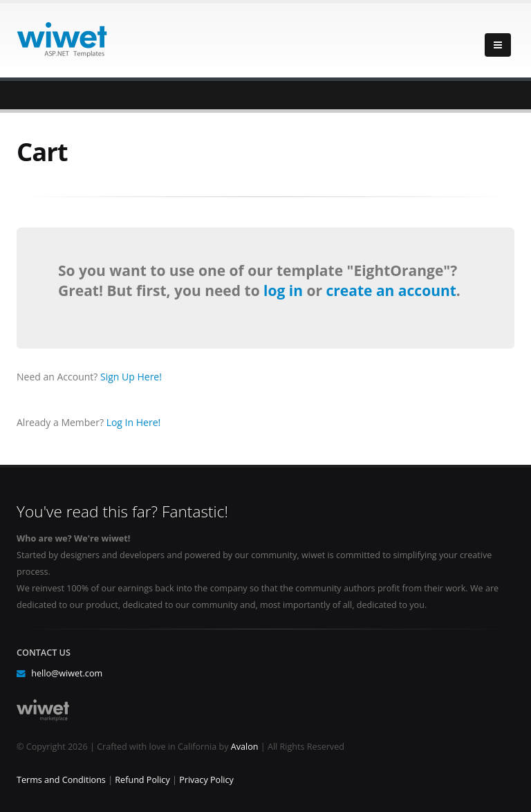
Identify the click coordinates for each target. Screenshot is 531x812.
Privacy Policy (206, 780)
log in (285, 290)
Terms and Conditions (61, 780)
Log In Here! (134, 422)
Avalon (245, 747)
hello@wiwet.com (67, 673)
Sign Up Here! (131, 377)
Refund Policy (142, 780)
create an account (391, 290)
